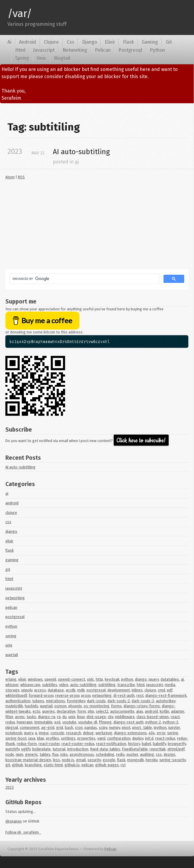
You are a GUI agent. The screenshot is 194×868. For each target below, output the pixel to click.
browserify (177, 744)
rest (140, 695)
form (82, 711)
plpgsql (12, 727)
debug (88, 733)
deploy (138, 738)
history (134, 744)
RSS (21, 177)
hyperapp (25, 722)
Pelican (103, 50)
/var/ (20, 13)
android (12, 503)
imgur (44, 733)
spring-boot (16, 738)
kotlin (164, 711)
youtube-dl (88, 722)
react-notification (111, 744)
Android (28, 42)
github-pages (107, 765)
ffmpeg (105, 722)
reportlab (158, 749)
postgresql (15, 617)
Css (71, 42)
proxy (86, 695)
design (169, 754)
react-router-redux (78, 744)
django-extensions (130, 733)
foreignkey (76, 701)
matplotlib (14, 706)
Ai (9, 42)
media (170, 685)
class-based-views (153, 717)
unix (9, 645)
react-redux (165, 738)
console (57, 733)
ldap (41, 738)
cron (79, 727)
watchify (12, 749)
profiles (53, 738)
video (64, 685)
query (29, 733)
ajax (140, 711)
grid (60, 727)
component (30, 727)
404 (152, 733)
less (56, 760)
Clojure (51, 42)
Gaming (150, 42)
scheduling (105, 754)
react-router (49, 744)
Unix (41, 58)
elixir (9, 541)
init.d (149, 738)
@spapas (14, 821)
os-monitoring (96, 706)
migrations (56, 701)
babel (146, 744)
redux (10, 722)
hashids (31, 706)
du (64, 717)
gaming (12, 560)
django (11, 531)
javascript (14, 588)
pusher (132, 754)
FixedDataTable (135, 749)
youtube (69, 722)
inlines (137, 690)
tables (45, 754)
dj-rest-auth (124, 695)
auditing (147, 754)
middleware (125, 717)
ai (77, 162)
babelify (159, 744)
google (109, 760)
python (11, 626)
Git (169, 42)
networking (15, 598)
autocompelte (122, 711)
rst (123, 765)
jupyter (174, 727)
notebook (14, 733)
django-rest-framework (166, 695)
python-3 (170, 722)
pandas (91, 727)
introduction (78, 749)
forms (116, 706)
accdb (71, 690)
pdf (170, 690)
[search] (84, 279)
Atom (10, 177)
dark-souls (96, 701)
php (91, 711)
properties (86, 738)
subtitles (50, 685)
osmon (60, 706)
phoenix (75, 706)
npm (20, 754)
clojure (11, 513)
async (20, 717)
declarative (66, 711)
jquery (154, 679)
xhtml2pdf (176, 749)
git (8, 569)
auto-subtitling (81, 152)
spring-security (173, 760)
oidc (90, 679)
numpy (114, 727)
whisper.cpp (30, 685)
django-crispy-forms (142, 706)
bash (69, 727)
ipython (160, 727)
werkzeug (104, 733)
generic (31, 754)
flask (10, 550)
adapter (178, 711)
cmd (161, 690)
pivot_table (142, 727)
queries (48, 711)
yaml (101, 738)
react (175, 717)
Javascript (44, 50)
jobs (64, 754)
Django (90, 42)
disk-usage (96, 717)
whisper (12, 685)
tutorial (59, 749)
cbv (110, 717)
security (94, 760)
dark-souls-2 (119, 701)
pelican (11, 607)
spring (11, 636)
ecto (36, 711)
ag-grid (48, 727)
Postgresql (130, 50)
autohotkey (165, 701)
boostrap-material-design (28, 760)
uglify (26, 749)
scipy (103, 727)
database (56, 690)
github (17, 765)
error (161, 733)
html (9, 579)
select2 (102, 711)
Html (20, 50)
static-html (53, 765)
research (74, 733)
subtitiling (107, 685)
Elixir (110, 42)
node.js (68, 760)
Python (157, 50)
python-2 (153, 722)
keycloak (112, 679)
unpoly (27, 690)
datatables (170, 679)
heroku (152, 760)
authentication (18, 701)
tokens (38, 701)
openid (50, 679)
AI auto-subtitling (20, 467)
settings (68, 738)
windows (35, 679)
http (99, 679)
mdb (81, 690)
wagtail (12, 655)
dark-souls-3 (143, 701)
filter (9, 717)
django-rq (47, 717)
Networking (75, 50)
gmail (81, 760)
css (8, 522)
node (10, 754)
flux (55, 754)
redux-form (27, 744)
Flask (128, 42)
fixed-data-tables (105, 749)
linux (81, 717)
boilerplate (41, 749)
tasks (31, 717)
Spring (22, 58)
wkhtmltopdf (16, 695)
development (119, 690)
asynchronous (82, 754)
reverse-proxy (67, 695)
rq (59, 717)
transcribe (126, 685)
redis (120, 754)
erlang (11, 679)
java (32, 738)
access (40, 690)
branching (33, 765)
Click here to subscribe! (141, 440)
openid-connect (71, 679)
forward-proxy (41, 695)
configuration (119, 738)
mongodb (136, 760)
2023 (10, 787)
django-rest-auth (128, 722)
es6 (57, 722)
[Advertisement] (97, 227)
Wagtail (62, 58)
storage (12, 690)
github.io (72, 765)
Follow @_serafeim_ (23, 832)
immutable (43, 722)
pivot (126, 727)
